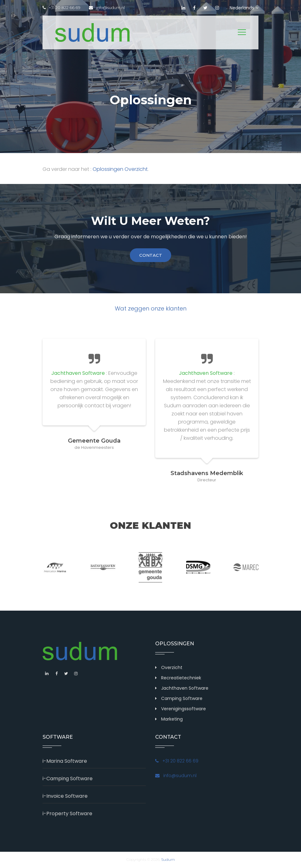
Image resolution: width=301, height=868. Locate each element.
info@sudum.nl (109, 8)
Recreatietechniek (181, 678)
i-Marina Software (65, 762)
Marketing (172, 720)
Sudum (168, 860)
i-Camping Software (68, 779)
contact (150, 255)
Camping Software (182, 699)
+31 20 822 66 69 (62, 8)
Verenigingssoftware (184, 709)
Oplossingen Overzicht (120, 169)
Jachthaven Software (185, 689)
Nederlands (244, 8)
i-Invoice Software (65, 797)
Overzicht (172, 668)
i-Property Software (67, 814)
